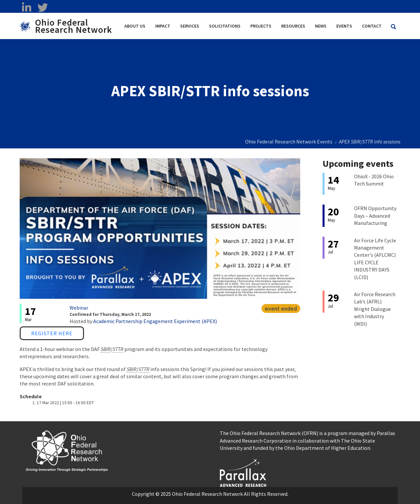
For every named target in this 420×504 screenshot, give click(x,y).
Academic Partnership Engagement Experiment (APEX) (155, 321)
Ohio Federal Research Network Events (289, 142)
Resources (293, 26)
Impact (163, 26)
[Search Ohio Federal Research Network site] (393, 27)
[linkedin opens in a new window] (26, 8)
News (321, 26)
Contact (372, 26)
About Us (135, 26)
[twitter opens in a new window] (42, 8)
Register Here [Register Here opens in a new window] (52, 333)
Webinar (79, 308)
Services (190, 26)
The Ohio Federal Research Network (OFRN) (269, 433)
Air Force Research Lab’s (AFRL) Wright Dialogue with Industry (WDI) (375, 309)
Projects (261, 26)
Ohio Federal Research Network (74, 26)
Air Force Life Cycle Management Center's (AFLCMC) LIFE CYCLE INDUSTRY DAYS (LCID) (375, 259)
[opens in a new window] (243, 472)
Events (344, 26)
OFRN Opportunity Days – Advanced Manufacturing (375, 216)
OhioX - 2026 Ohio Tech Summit (374, 180)
